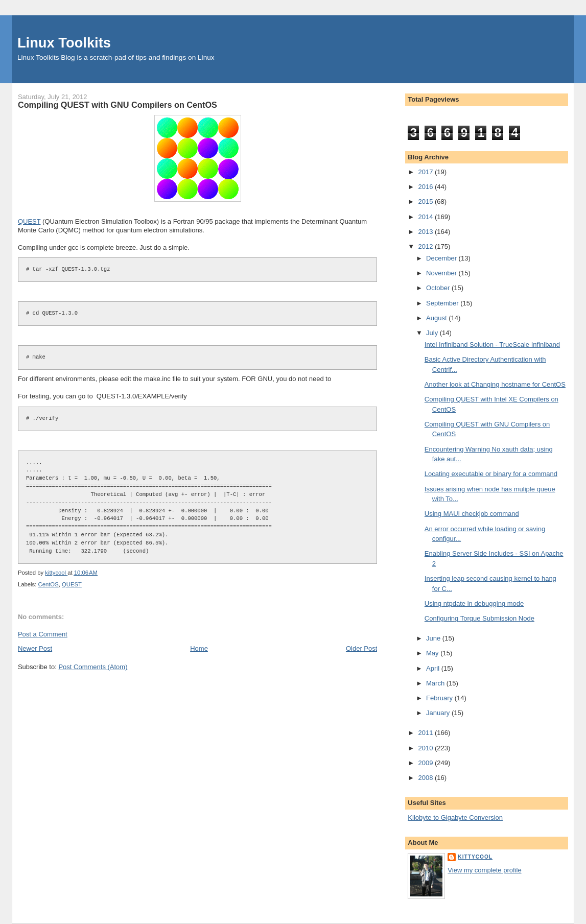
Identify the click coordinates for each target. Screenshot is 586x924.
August (437, 318)
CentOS (49, 584)
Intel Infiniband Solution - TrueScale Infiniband (492, 345)
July (433, 333)
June (434, 638)
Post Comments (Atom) (93, 667)
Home (199, 648)
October (439, 288)
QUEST (29, 221)
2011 (426, 733)
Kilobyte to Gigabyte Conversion (455, 818)
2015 (426, 202)
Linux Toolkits (64, 43)
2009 (426, 763)
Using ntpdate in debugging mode (474, 603)
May (433, 653)
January (439, 713)
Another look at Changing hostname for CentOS (495, 384)
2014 (426, 217)
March (436, 683)
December (442, 258)
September (443, 303)
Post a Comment (43, 634)
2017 (426, 172)
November (442, 273)
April (434, 668)
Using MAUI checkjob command (472, 514)
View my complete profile (484, 870)
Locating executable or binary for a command (491, 474)
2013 (426, 232)
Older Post (361, 648)
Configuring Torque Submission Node (479, 618)
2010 (426, 748)
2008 (426, 778)
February (440, 698)
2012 (426, 246)
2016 (426, 187)
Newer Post (35, 648)
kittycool (475, 857)
